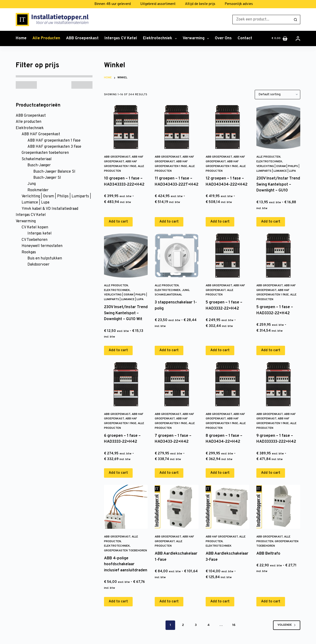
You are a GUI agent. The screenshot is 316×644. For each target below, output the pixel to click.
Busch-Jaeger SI (47, 178)
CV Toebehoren (35, 240)
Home (21, 38)
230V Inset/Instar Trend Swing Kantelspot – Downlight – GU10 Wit (126, 313)
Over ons (223, 38)
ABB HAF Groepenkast (222, 537)
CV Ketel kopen (35, 227)
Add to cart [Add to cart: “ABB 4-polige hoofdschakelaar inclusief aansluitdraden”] (118, 602)
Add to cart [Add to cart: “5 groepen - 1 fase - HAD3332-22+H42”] (220, 350)
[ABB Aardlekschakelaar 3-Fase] (227, 507)
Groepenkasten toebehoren (125, 551)
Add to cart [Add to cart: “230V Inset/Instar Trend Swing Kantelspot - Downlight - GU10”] (271, 222)
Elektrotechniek (161, 39)
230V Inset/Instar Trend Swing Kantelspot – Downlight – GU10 (278, 185)
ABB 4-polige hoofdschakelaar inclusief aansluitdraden (126, 564)
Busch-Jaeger (39, 165)
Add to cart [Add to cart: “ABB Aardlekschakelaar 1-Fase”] (169, 602)
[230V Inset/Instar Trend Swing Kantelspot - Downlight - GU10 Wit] (126, 255)
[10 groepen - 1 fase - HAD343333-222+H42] (126, 127)
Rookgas (29, 252)
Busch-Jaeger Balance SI (54, 172)
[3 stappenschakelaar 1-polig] (177, 255)
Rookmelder (38, 190)
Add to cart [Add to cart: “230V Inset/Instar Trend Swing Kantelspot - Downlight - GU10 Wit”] (118, 350)
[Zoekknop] (296, 20)
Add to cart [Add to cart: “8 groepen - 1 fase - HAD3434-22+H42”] (220, 473)
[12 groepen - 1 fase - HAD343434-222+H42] (227, 127)
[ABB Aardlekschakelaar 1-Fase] (177, 507)
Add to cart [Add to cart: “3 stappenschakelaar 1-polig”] (169, 350)
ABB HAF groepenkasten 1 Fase (54, 141)
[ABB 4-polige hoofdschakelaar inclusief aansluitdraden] (126, 507)
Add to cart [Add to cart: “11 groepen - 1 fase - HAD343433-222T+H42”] (169, 222)
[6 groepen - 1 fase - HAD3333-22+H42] (126, 384)
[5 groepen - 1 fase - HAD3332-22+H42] (227, 255)
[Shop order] (277, 95)
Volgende (287, 625)
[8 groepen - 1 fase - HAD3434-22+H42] (227, 384)
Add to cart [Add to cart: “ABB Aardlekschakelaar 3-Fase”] (220, 602)
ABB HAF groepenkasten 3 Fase (54, 147)
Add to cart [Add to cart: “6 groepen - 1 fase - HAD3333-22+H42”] (118, 473)
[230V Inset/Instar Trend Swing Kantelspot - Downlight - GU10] (278, 127)
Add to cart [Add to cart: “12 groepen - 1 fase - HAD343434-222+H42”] (220, 222)
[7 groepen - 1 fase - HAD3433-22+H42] (177, 384)
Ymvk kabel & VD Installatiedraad (50, 209)
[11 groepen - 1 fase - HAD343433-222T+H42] (177, 127)
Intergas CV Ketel (121, 38)
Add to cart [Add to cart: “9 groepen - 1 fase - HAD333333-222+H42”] (271, 473)
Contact (245, 38)
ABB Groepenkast (82, 38)
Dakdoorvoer (39, 265)
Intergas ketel (40, 234)
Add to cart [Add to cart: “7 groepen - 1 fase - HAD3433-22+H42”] (169, 473)
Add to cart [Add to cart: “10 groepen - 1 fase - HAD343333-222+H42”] (118, 222)
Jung (186, 290)
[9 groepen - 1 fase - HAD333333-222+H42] (278, 384)
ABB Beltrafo (268, 554)
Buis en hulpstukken (45, 258)
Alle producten (46, 38)
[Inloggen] (298, 39)
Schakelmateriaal (168, 295)
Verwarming (197, 39)
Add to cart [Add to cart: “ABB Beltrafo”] (271, 602)
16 (234, 625)
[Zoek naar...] (262, 20)
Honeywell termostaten (42, 246)
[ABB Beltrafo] (278, 507)
